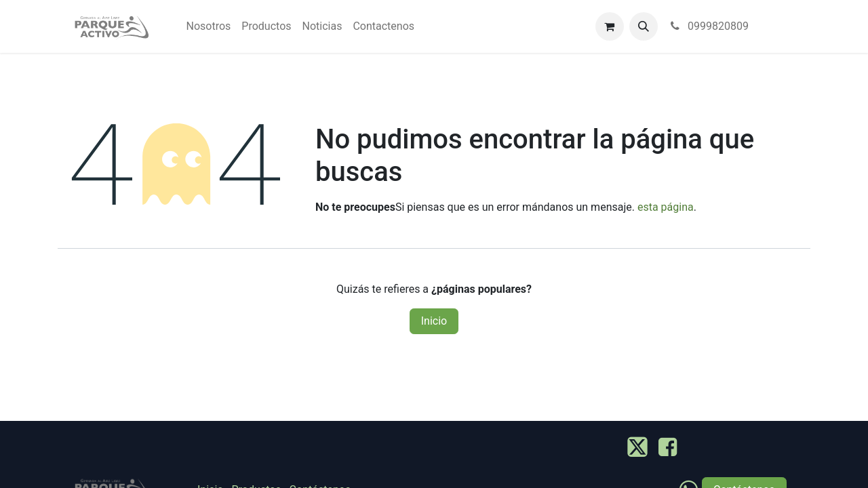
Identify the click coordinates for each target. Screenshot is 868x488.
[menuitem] (209, 26)
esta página (666, 207)
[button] (644, 26)
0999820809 (709, 26)
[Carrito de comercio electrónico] (610, 26)
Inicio (434, 321)
